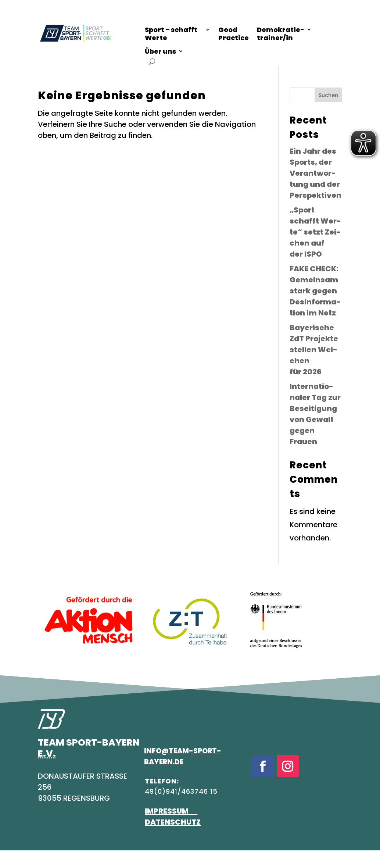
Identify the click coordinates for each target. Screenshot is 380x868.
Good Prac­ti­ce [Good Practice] (234, 34)
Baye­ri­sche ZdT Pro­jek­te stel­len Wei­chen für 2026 (314, 350)
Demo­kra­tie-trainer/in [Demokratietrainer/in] (281, 34)
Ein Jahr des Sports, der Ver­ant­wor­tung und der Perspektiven (316, 173)
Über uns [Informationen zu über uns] (160, 52)
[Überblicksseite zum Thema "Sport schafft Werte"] (178, 35)
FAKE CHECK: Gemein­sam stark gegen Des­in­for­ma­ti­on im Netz (315, 291)
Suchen (328, 95)
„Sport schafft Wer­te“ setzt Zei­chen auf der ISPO (315, 232)
